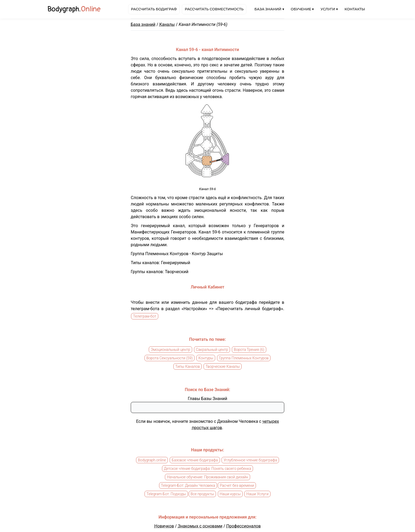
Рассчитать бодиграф (154, 9)
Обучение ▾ (303, 9)
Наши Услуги (258, 494)
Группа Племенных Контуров (244, 358)
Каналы (167, 24)
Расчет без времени (237, 485)
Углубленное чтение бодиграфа (250, 460)
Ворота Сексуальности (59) (170, 358)
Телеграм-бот (145, 316)
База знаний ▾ (269, 9)
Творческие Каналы (223, 366)
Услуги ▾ (329, 9)
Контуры (206, 358)
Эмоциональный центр (170, 350)
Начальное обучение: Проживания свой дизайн (208, 477)
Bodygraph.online (152, 460)
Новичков (164, 526)
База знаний (143, 24)
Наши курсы (230, 494)
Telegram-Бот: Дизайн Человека (188, 485)
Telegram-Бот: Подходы (166, 494)
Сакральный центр (212, 350)
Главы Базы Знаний (208, 399)
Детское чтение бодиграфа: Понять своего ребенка (207, 469)
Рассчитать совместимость (214, 9)
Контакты (355, 9)
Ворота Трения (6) (249, 350)
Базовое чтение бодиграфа (195, 460)
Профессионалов (243, 526)
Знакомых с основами (200, 526)
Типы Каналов (188, 366)
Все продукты (202, 494)
